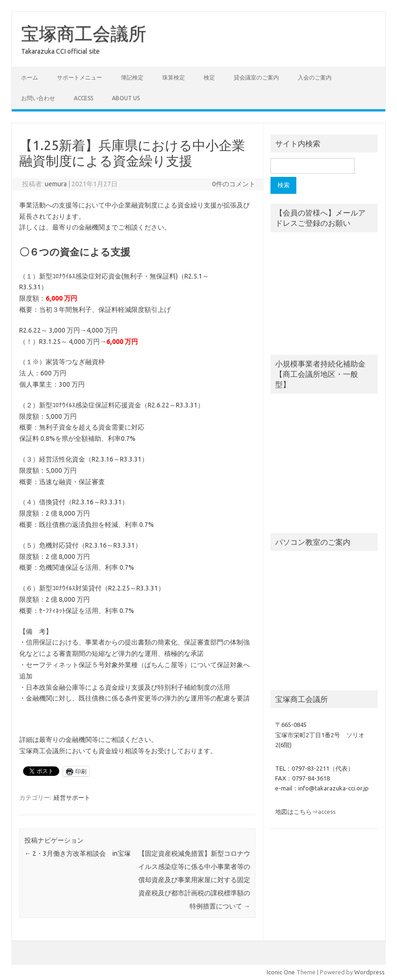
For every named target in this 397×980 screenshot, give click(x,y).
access (83, 98)
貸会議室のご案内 (256, 77)
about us (126, 98)
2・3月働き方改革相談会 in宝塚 (78, 853)
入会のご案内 (315, 77)
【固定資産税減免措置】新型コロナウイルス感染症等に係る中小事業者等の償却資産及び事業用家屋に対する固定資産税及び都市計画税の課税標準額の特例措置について (194, 880)
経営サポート (72, 797)
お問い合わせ (38, 98)
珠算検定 (174, 77)
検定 (209, 77)
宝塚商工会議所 (84, 33)
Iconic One (281, 972)
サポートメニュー (79, 77)
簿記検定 (132, 77)
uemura (56, 184)
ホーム (30, 77)
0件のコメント (234, 184)
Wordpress (369, 972)
